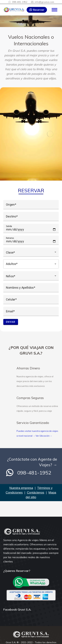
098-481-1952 (18, 2)
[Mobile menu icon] (54, 10)
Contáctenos (36, 493)
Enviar (11, 322)
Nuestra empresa (21, 488)
